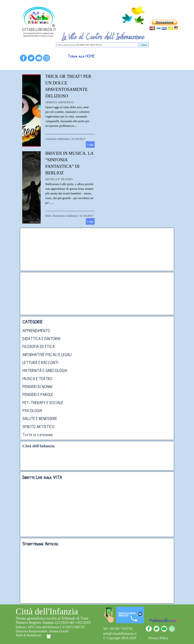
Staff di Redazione (29, 635)
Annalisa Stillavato (57, 139)
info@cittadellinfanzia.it (120, 634)
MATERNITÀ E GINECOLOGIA (45, 370)
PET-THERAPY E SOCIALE (43, 403)
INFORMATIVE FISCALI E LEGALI (47, 355)
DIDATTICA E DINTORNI (41, 339)
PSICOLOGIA (32, 411)
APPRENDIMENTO (36, 331)
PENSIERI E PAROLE (38, 394)
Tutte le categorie (38, 435)
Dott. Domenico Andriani (61, 216)
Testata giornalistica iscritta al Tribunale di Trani (52, 618)
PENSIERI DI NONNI (37, 387)
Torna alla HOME (81, 56)
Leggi (90, 145)
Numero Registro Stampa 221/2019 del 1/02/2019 (53, 622)
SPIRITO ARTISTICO (60, 102)
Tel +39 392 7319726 (118, 629)
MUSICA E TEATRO (59, 179)
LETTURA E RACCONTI (40, 363)
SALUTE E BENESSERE (40, 418)
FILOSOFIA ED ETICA (39, 346)
